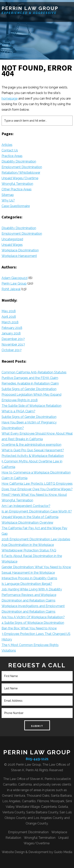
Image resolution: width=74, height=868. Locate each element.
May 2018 (9, 311)
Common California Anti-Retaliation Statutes (34, 372)
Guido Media (63, 852)
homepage (10, 98)
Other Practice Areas (17, 189)
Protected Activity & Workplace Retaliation (33, 456)
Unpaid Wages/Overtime (20, 178)
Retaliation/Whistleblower (21, 173)
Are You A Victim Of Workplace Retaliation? (33, 617)
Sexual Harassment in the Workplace (28, 573)
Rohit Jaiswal (11, 289)
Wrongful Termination (17, 184)
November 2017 (13, 344)
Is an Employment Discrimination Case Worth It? (37, 511)
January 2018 (11, 333)
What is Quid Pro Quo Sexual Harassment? (33, 450)
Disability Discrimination (19, 161)
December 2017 (13, 339)
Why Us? (8, 200)
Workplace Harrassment (19, 256)
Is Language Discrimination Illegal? (27, 584)
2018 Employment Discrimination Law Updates (36, 539)
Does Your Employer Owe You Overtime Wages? (37, 489)
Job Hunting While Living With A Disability (32, 589)
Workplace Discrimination (20, 250)
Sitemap (8, 195)
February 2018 (12, 328)
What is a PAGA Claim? (18, 411)
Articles (7, 145)
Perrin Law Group (30, 8)
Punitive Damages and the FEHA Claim (30, 378)
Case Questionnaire (16, 206)
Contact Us (10, 150)
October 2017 (12, 350)
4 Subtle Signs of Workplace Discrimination (33, 623)
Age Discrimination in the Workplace (28, 545)
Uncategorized (12, 239)
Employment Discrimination (22, 167)
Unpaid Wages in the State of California (30, 517)
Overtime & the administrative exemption (31, 445)
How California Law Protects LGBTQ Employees (37, 484)
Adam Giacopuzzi (15, 278)
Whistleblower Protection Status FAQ (29, 550)
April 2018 (9, 317)
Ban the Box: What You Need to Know (29, 628)
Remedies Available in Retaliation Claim (30, 383)
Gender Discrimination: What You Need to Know (36, 567)
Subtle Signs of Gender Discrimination (29, 389)
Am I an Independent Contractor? (26, 506)
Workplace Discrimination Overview (27, 523)
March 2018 (10, 322)
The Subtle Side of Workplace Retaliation (31, 406)
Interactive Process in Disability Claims (29, 578)
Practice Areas (12, 156)
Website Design (13, 852)
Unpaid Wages (12, 245)
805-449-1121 (37, 759)
